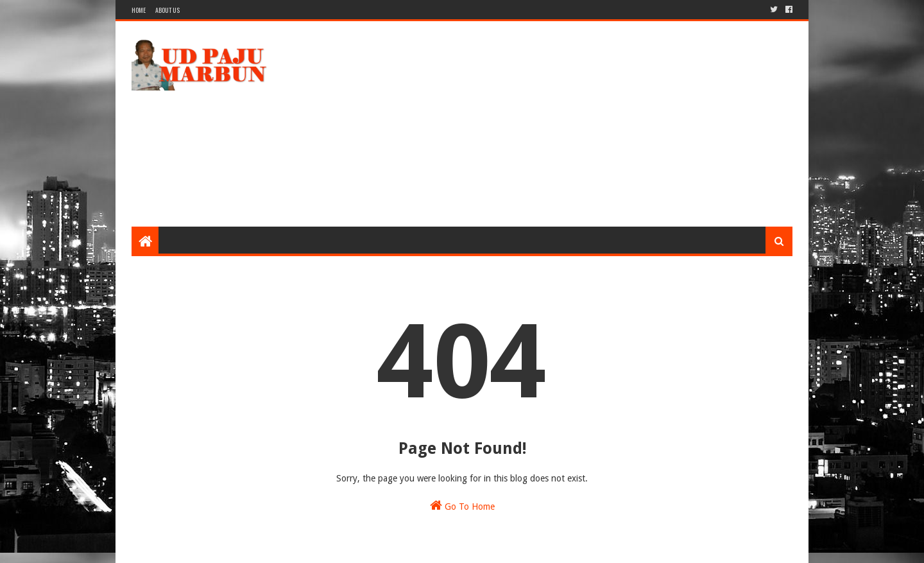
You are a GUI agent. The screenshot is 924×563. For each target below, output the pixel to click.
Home (139, 10)
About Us (167, 10)
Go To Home (462, 505)
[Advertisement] (559, 124)
